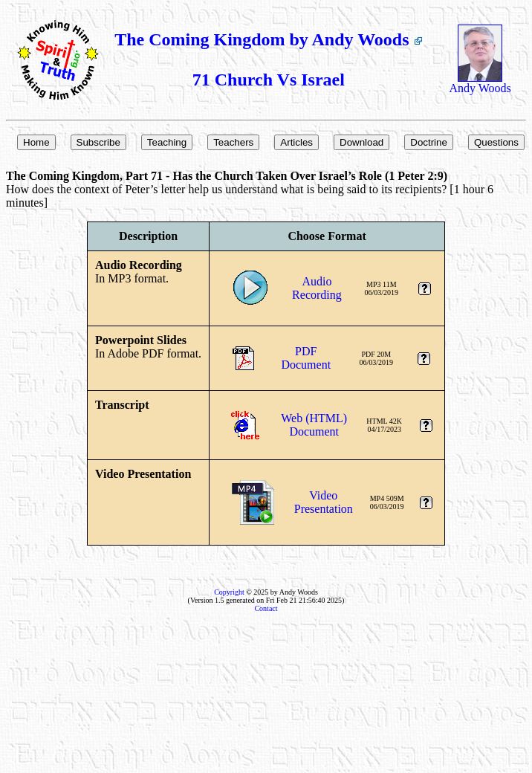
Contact (266, 608)
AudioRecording (317, 288)
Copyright (229, 592)
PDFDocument (306, 358)
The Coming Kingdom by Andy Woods (268, 39)
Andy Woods (480, 83)
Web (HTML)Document (314, 425)
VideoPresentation (324, 502)
